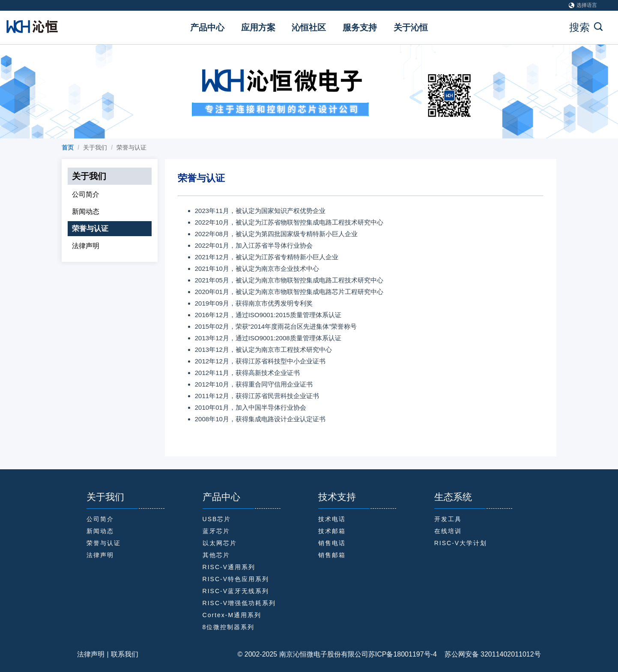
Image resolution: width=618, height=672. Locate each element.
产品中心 (207, 27)
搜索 (586, 27)
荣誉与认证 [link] (131, 147)
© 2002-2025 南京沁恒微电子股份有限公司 (303, 654)
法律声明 (91, 654)
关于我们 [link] (95, 147)
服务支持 (360, 27)
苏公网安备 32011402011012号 (489, 654)
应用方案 (258, 27)
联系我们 (125, 654)
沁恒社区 (309, 27)
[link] (68, 147)
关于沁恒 (411, 27)
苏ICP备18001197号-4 (403, 654)
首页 (68, 147)
